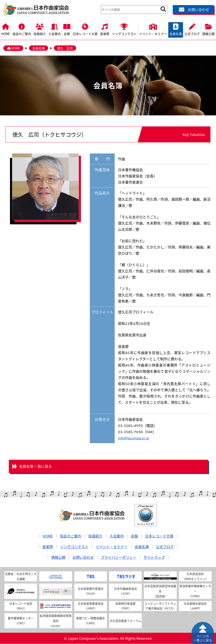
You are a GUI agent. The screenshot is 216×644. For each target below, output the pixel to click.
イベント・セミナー (153, 29)
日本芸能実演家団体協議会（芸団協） (160, 591)
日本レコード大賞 (85, 29)
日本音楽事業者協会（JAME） (91, 606)
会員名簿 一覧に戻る (35, 466)
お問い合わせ (193, 10)
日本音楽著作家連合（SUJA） (91, 591)
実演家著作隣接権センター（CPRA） (195, 591)
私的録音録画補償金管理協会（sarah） (56, 621)
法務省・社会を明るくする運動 (21, 576)
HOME (6, 29)
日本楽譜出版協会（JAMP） (195, 606)
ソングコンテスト (124, 29)
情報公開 (209, 29)
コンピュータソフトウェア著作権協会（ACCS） (160, 606)
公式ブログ (192, 29)
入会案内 (54, 29)
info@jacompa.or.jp (134, 438)
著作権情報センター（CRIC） (21, 621)
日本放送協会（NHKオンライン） (195, 576)
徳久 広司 (65, 48)
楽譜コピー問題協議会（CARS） (90, 621)
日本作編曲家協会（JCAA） (126, 591)
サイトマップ (154, 557)
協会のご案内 (22, 29)
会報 (67, 29)
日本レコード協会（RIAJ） (21, 606)
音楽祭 (105, 29)
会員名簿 (176, 29)
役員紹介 (40, 29)
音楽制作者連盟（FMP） (125, 606)
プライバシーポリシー (119, 557)
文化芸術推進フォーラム (125, 621)
